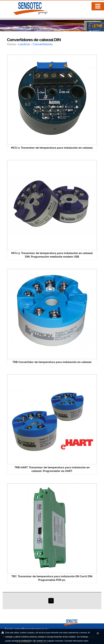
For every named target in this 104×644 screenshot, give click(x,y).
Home (12, 44)
